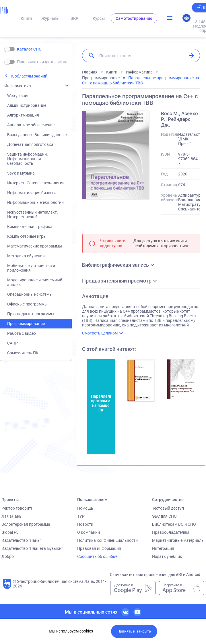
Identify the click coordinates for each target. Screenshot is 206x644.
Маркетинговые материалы (178, 540)
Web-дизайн (18, 96)
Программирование (26, 324)
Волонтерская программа (26, 524)
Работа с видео (22, 333)
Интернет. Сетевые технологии (36, 183)
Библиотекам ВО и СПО (174, 524)
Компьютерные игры (27, 236)
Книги (26, 18)
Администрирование (27, 105)
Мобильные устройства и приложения (31, 268)
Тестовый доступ (168, 508)
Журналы (50, 18)
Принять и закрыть (134, 631)
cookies (86, 631)
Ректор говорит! (17, 508)
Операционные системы (30, 294)
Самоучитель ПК (23, 353)
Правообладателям (171, 532)
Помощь (85, 508)
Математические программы (35, 246)
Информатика (18, 86)
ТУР (81, 516)
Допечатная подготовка (30, 144)
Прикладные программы (31, 314)
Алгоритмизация (23, 115)
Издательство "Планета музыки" (32, 548)
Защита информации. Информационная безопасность (28, 159)
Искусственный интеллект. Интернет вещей (33, 214)
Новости (85, 524)
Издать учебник (167, 556)
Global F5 (10, 532)
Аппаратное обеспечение (31, 125)
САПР (12, 343)
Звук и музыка (21, 173)
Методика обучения (26, 256)
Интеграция (163, 548)
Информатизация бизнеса (32, 193)
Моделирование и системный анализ (35, 282)
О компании (89, 532)
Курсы (99, 18)
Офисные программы (27, 304)
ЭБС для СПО (164, 516)
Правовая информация (99, 548)
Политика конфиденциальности (107, 540)
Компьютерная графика (30, 227)
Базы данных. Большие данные (37, 135)
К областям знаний (29, 76)
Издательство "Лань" (21, 540)
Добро (8, 556)
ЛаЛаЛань (11, 516)
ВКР (74, 18)
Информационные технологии (35, 202)
